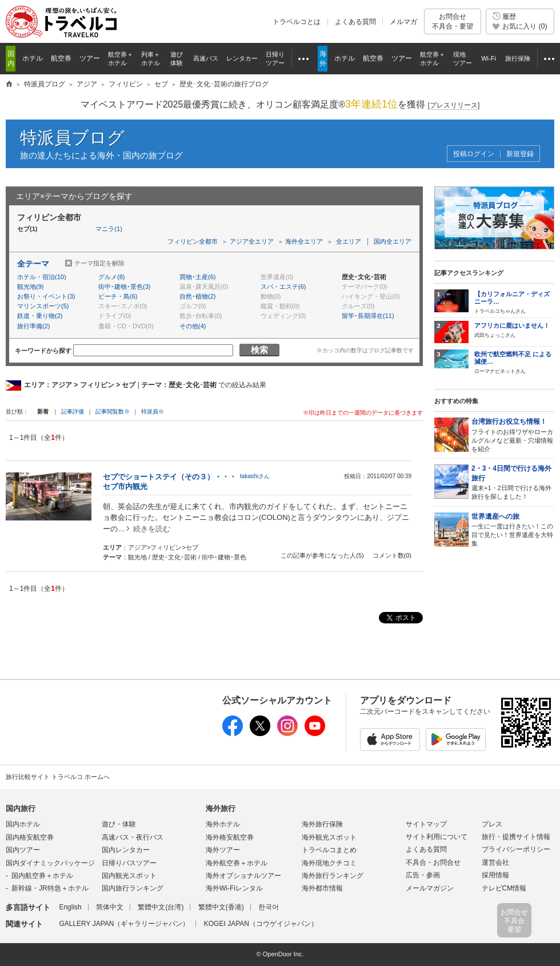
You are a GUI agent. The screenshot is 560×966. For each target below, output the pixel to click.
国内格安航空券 (30, 837)
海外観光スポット (329, 837)
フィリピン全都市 (193, 241)
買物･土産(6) (197, 277)
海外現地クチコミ (329, 863)
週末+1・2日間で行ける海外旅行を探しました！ (513, 482)
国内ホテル (23, 824)
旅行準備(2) (33, 326)
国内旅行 (21, 808)
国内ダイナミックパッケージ (50, 863)
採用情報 (495, 875)
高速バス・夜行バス (133, 837)
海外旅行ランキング (333, 876)
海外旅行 (221, 808)
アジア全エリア (252, 241)
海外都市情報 (322, 888)
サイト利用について (437, 837)
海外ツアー (223, 850)
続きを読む (152, 529)
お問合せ (453, 21)
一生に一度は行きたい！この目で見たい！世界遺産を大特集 (513, 529)
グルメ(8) (111, 277)
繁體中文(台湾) (161, 907)
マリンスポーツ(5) (43, 306)
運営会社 (495, 862)
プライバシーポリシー (516, 849)
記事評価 (73, 412)
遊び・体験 (119, 824)
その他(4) (193, 326)
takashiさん (255, 476)
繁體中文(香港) (221, 907)
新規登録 (520, 154)
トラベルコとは (297, 22)
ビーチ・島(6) (118, 296)
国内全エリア (393, 241)
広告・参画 (423, 875)
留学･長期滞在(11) (368, 316)
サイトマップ (426, 824)
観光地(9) (30, 287)
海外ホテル (223, 824)
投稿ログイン (474, 154)
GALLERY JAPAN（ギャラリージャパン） (124, 924)
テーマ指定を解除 (99, 263)
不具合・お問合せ (433, 862)
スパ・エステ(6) (283, 287)
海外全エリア (304, 241)
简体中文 (110, 907)
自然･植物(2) (197, 296)
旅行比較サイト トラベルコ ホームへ (58, 777)
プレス (492, 824)
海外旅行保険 (322, 824)
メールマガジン (430, 888)
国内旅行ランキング (133, 888)
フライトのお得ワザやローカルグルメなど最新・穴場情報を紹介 (513, 434)
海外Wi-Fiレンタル (234, 888)
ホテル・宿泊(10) (42, 277)
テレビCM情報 (504, 888)
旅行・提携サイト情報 (516, 837)
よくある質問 (355, 22)
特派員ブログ (72, 138)
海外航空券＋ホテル (237, 863)
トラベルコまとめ (329, 850)
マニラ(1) (109, 229)
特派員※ (153, 412)
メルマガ (403, 22)
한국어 (269, 907)
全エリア (349, 241)
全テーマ (33, 264)
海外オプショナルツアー (243, 876)
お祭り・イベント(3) (46, 296)
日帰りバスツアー (129, 863)
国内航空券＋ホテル (42, 876)
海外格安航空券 (230, 837)
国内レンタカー (126, 850)
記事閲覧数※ (113, 412)
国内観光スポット (129, 876)
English (70, 907)
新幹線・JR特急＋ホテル (50, 888)
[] (454, 106)
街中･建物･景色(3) (124, 287)
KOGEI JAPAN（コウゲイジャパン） (261, 924)
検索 (259, 350)
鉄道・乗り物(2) (40, 316)
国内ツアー (23, 850)
